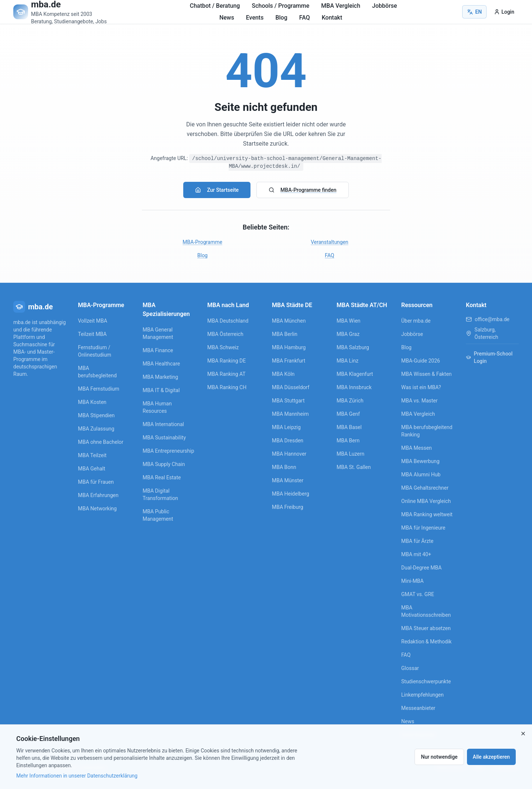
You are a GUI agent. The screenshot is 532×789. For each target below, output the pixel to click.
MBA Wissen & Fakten (427, 374)
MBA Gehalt (92, 469)
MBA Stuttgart (288, 401)
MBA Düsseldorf (291, 387)
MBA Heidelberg (291, 494)
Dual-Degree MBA (421, 568)
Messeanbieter (418, 708)
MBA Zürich (350, 401)
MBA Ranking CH (227, 387)
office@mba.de (492, 319)
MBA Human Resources (157, 407)
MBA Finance (158, 350)
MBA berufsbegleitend (97, 372)
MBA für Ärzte (417, 541)
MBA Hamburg (289, 347)
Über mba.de (416, 321)
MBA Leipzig (286, 427)
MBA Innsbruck (354, 387)
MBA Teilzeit (92, 455)
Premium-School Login (489, 357)
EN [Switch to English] (474, 12)
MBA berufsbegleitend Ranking (427, 431)
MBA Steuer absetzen (426, 628)
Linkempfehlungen (422, 695)
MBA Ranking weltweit (427, 514)
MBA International (163, 424)
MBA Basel (349, 427)
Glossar (410, 668)
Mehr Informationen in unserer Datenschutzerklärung (77, 776)
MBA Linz (347, 361)
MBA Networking (97, 509)
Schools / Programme (280, 6)
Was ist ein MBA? (421, 387)
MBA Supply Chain (164, 464)
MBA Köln (283, 374)
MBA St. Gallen (354, 467)
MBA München (289, 321)
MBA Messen (417, 448)
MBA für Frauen (96, 482)
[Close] (523, 734)
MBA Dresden (288, 441)
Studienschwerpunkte (426, 681)
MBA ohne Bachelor (101, 442)
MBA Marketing (160, 377)
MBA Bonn (284, 467)
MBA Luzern (350, 454)
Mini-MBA (412, 581)
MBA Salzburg (353, 347)
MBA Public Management (158, 515)
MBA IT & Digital (161, 390)
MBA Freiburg (288, 507)
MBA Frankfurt (289, 361)
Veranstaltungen (330, 242)
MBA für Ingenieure (423, 528)
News (227, 18)
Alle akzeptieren (491, 757)
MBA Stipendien (96, 415)
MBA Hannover (289, 454)
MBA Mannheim (290, 414)
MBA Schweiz (223, 347)
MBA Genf (348, 414)
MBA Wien (349, 321)
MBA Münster (288, 480)
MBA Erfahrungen (98, 495)
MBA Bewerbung (420, 461)
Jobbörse (385, 6)
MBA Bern (348, 441)
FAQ (305, 18)
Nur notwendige (439, 757)
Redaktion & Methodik (426, 642)
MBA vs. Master (420, 401)
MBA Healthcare (161, 364)
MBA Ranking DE (226, 361)
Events (255, 18)
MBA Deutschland (228, 321)
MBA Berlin (285, 334)
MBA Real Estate (162, 477)
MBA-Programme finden (302, 190)
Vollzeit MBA (93, 321)
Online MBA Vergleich (426, 501)
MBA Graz (348, 334)
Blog (281, 18)
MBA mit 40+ (416, 554)
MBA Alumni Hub (421, 475)
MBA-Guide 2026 (421, 361)
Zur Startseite (217, 190)
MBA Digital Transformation (160, 494)
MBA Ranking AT (226, 374)
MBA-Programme (202, 242)
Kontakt (332, 18)
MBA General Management (158, 333)
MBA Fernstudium (99, 389)
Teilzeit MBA (92, 334)
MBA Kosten (92, 402)
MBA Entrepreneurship (168, 451)
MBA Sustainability (164, 438)
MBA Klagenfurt (355, 374)
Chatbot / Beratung (215, 6)
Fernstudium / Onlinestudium (95, 351)
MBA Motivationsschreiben (426, 611)
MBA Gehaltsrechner (425, 488)
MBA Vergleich (341, 6)
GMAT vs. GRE (418, 594)
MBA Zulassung (96, 429)
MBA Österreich (225, 334)
